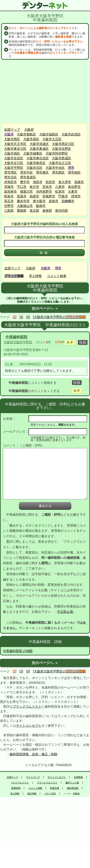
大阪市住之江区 (60, 163)
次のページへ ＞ (45, 308)
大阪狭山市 (25, 206)
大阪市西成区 (62, 158)
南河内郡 (62, 211)
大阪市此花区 (71, 134)
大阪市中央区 (55, 168)
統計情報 (32, 794)
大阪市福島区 (49, 134)
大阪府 (29, 130)
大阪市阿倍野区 (57, 153)
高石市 (9, 201)
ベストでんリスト (20, 783)
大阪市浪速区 (39, 144)
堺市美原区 (28, 177)
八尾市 (60, 187)
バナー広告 (50, 794)
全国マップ (12, 130)
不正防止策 (65, 612)
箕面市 (22, 196)
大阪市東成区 (39, 149)
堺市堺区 (10, 172)
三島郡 (9, 211)
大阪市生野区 (62, 149)
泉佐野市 (74, 187)
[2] (21, 317)
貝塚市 (9, 187)
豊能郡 (22, 211)
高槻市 (79, 182)
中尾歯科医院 (16, 337)
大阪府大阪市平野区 (18, 342)
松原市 (60, 191)
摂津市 (76, 196)
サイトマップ (33, 777)
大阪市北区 (34, 168)
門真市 (63, 196)
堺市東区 (42, 172)
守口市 (22, 187)
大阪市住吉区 (14, 158)
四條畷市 (68, 201)
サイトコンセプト (29, 726)
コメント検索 (57, 276)
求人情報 (35, 276)
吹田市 (50, 182)
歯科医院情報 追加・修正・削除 (33, 754)
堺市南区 (74, 172)
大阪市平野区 (14, 168)
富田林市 (10, 191)
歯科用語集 (73, 788)
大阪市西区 (12, 139)
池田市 (38, 182)
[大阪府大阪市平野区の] (59, 317)
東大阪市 (39, 201)
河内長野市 (44, 191)
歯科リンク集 (72, 783)
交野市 (9, 206)
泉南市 (54, 201)
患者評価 (54, 788)
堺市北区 (10, 177)
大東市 (73, 191)
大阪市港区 (31, 139)
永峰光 (76, 794)
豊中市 (25, 182)
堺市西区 (58, 172)
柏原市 (34, 196)
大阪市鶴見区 (36, 163)
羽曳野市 (49, 196)
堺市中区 (26, 172)
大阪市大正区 (52, 139)
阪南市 (41, 206)
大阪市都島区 (26, 134)
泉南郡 (47, 211)
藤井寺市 (23, 201)
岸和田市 (10, 182)
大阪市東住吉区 (38, 158)
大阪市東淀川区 (15, 149)
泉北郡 (34, 211)
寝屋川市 (26, 191)
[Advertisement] (46, 91)
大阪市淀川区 (14, 163)
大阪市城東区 (33, 153)
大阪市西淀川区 (63, 144)
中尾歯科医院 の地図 (18, 651)
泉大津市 (65, 182)
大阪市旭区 (12, 153)
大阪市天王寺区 (15, 144)
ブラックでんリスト (27, 706)
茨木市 (47, 187)
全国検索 (78, 777)
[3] (28, 317)
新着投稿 (16, 788)
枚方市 (34, 187)
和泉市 (9, 196)
